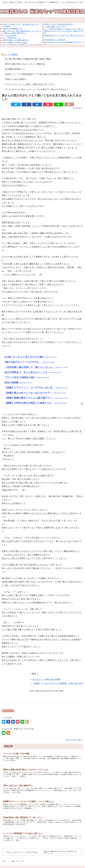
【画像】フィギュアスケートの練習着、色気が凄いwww (58, 683)
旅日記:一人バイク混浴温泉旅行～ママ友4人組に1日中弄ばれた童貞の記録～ (39, 74)
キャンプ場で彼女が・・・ (12, 38)
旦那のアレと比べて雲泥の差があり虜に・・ (60, 24)
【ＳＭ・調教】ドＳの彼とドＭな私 (15, 42)
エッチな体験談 (11, 55)
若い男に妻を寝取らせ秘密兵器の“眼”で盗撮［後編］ (29, 59)
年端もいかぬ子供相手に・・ (18, 79)
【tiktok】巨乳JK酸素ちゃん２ (13, 29)
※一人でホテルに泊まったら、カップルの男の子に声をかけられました (37, 89)
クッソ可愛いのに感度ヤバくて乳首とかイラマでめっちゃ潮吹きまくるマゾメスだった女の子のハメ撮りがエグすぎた (63, 31)
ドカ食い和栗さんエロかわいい (56, 27)
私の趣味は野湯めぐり (15, 69)
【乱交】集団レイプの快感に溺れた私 (15, 40)
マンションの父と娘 (9, 35)
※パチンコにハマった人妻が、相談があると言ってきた (30, 84)
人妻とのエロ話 (8, 711)
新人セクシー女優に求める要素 (47, 679)
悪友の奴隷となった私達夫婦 (55, 40)
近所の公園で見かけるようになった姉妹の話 (25, 64)
